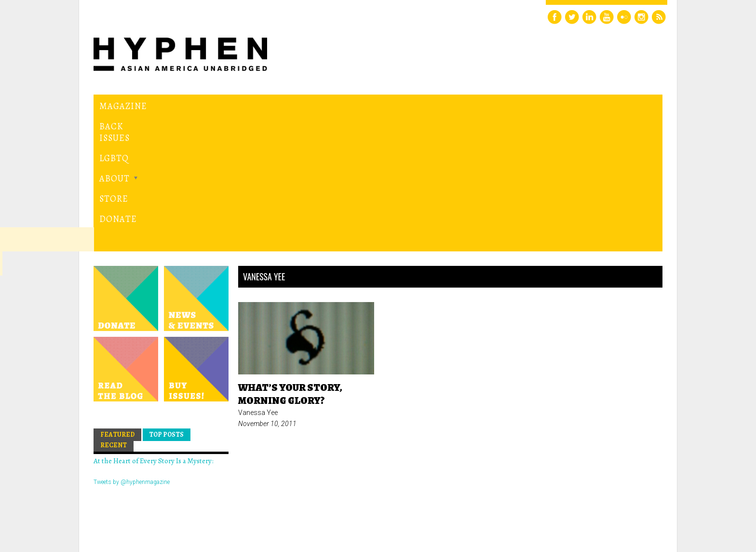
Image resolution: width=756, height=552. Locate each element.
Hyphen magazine (138, 504)
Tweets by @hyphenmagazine (132, 349)
